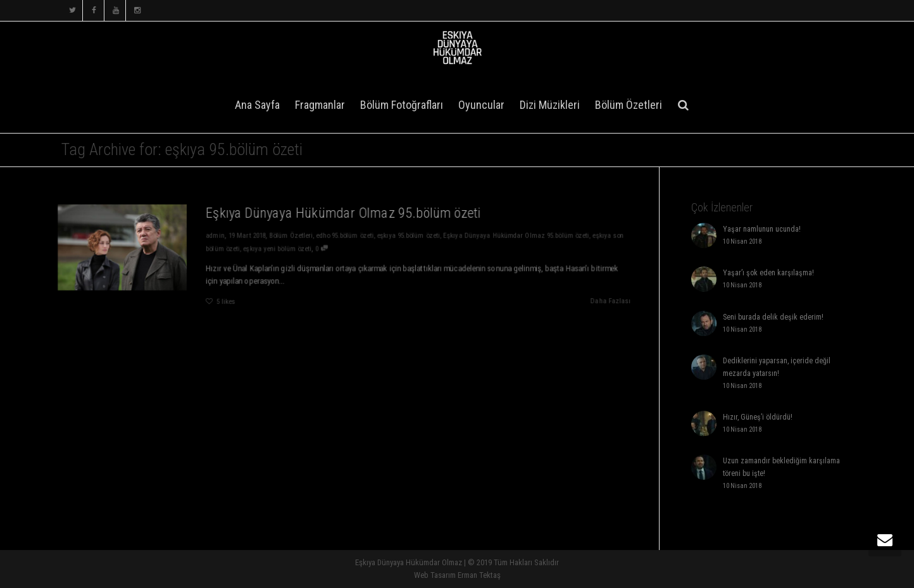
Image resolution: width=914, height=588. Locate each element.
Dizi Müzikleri (550, 105)
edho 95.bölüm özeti (345, 235)
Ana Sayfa (257, 105)
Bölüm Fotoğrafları (402, 105)
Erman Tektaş (479, 575)
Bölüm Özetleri (629, 105)
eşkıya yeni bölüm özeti (276, 248)
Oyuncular (481, 105)
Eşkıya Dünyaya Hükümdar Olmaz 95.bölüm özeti (343, 212)
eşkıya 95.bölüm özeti (410, 235)
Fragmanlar (320, 105)
